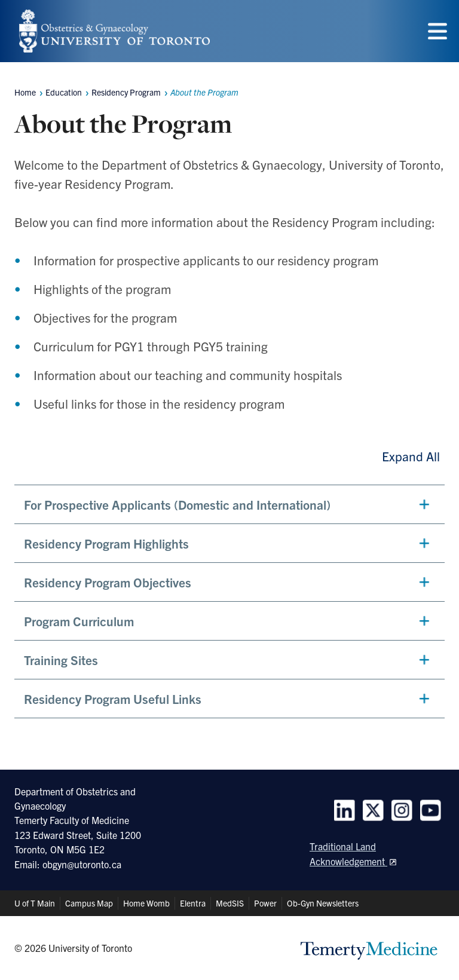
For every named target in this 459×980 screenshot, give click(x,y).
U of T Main (35, 903)
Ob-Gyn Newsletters (323, 903)
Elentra (193, 903)
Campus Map (89, 903)
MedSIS (230, 903)
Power (265, 903)
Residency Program (126, 92)
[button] (229, 504)
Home (25, 92)
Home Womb (146, 903)
